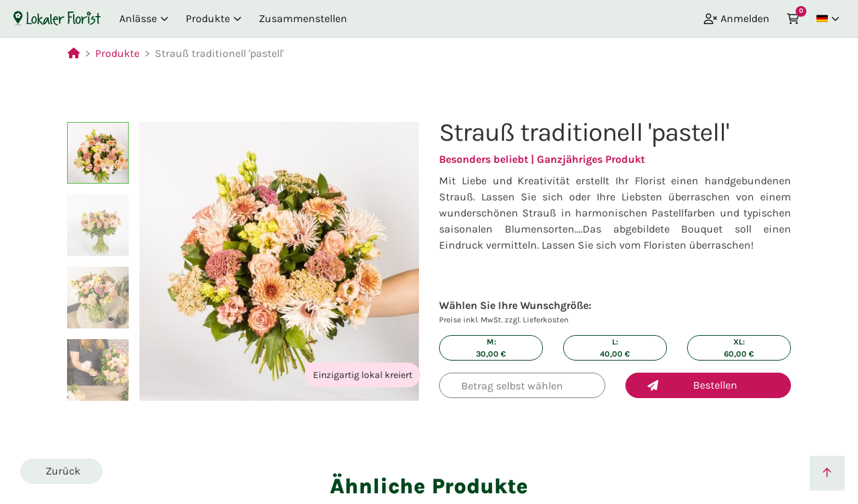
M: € (491, 348)
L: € (615, 348)
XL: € (739, 348)
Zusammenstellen (303, 18)
